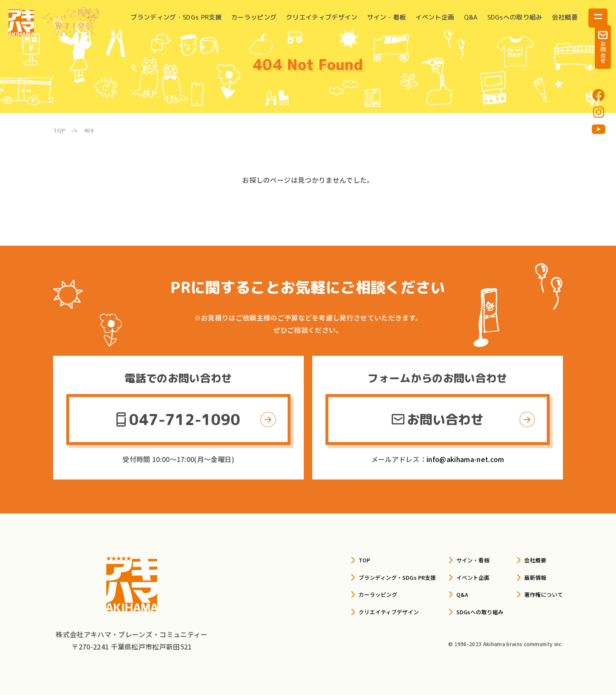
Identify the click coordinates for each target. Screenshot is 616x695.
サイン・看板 (387, 17)
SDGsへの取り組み (515, 17)
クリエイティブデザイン (322, 17)
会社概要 (565, 17)
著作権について (539, 593)
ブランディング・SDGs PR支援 (176, 17)
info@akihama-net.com (465, 459)
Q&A (471, 17)
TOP (323, 559)
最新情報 (528, 576)
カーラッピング (254, 17)
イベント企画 (435, 17)
